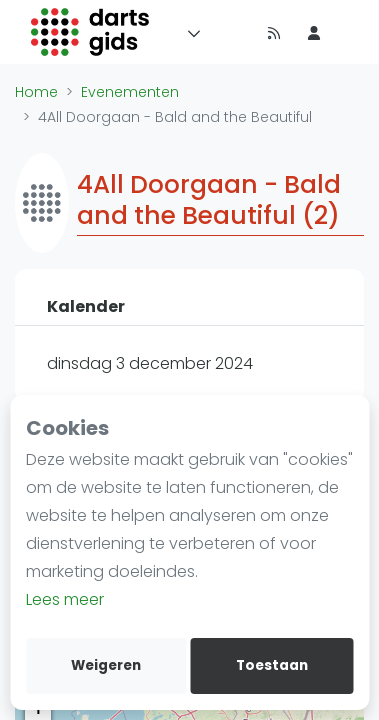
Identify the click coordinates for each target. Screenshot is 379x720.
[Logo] (90, 32)
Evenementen (130, 92)
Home (36, 92)
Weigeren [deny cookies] (106, 665)
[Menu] (190, 32)
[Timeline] (234, 32)
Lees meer (65, 599)
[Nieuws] (274, 32)
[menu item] (314, 32)
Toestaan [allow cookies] (272, 665)
